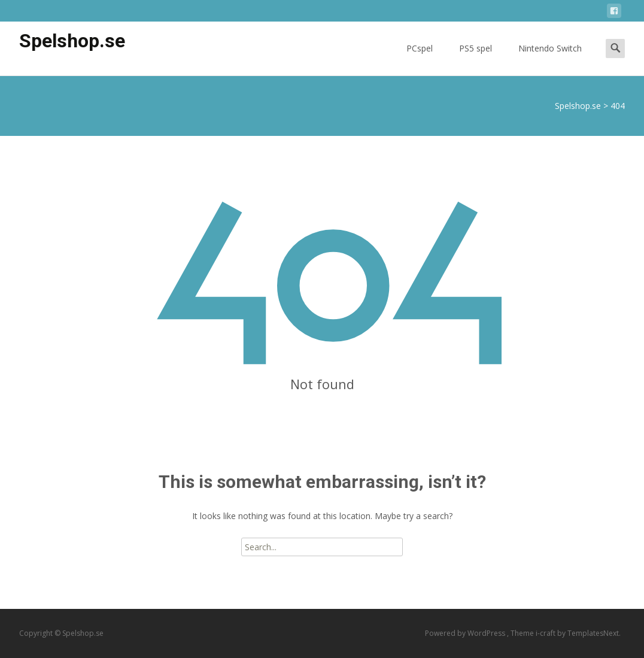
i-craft (546, 633)
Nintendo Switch (550, 59)
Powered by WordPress (466, 633)
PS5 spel (476, 59)
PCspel (420, 59)
